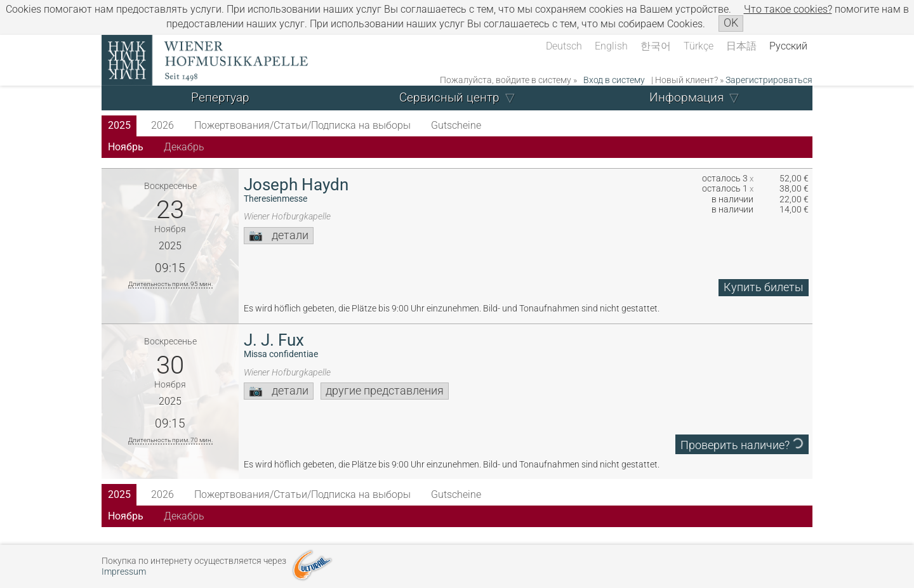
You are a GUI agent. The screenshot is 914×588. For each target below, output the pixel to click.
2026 (162, 125)
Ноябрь (126, 147)
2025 (119, 125)
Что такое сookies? (788, 9)
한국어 (656, 46)
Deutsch (564, 46)
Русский (788, 46)
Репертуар (220, 97)
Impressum (124, 572)
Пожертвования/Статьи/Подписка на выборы (302, 125)
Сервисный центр (449, 97)
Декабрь (184, 147)
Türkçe (699, 46)
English (611, 46)
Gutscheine (456, 125)
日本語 (741, 46)
